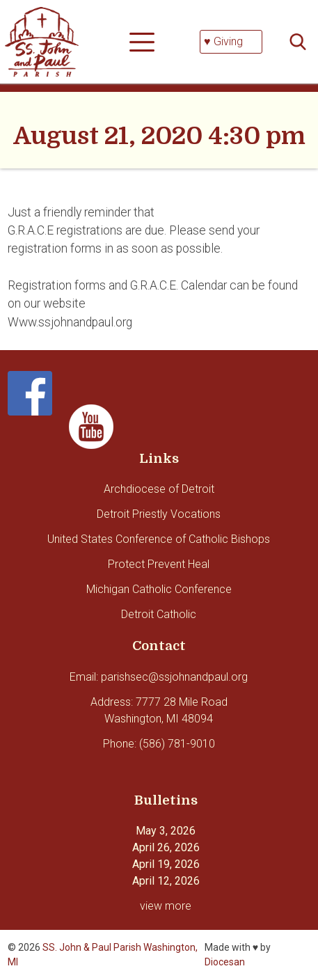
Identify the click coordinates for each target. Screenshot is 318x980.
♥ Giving (223, 41)
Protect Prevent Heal (159, 564)
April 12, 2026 (166, 881)
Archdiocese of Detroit (159, 489)
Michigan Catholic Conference (159, 589)
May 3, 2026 (166, 831)
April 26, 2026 (166, 847)
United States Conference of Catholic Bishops (159, 539)
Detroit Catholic (159, 614)
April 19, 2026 (166, 864)
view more (166, 906)
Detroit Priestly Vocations (159, 514)
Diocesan (225, 962)
